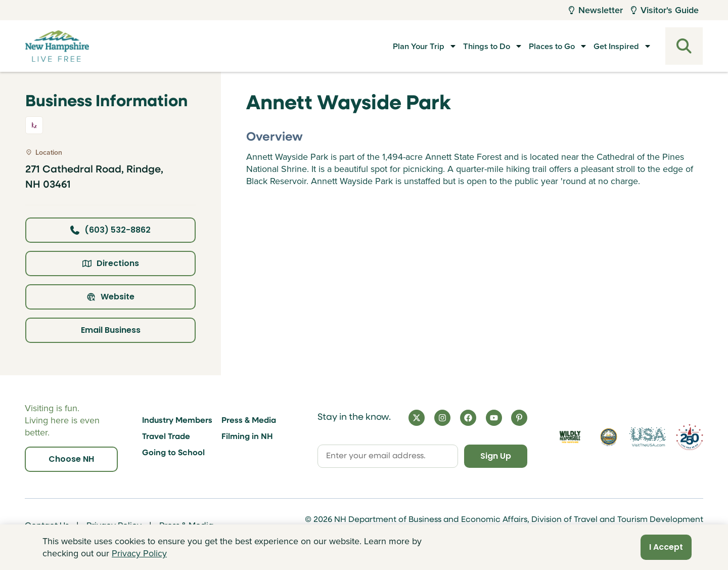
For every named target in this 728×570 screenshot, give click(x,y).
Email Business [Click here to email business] (111, 330)
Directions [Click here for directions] (111, 263)
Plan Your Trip (389, 46)
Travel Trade (166, 437)
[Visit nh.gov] (609, 437)
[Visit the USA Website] (647, 437)
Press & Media (249, 421)
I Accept (666, 547)
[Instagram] (442, 418)
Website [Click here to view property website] (110, 297)
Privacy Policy (139, 553)
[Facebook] (468, 418)
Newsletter (596, 10)
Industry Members (177, 421)
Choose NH (71, 459)
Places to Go (540, 46)
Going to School (173, 453)
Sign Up (496, 456)
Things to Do (466, 46)
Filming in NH (247, 437)
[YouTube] (494, 418)
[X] (417, 418)
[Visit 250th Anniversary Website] (690, 437)
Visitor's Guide (665, 10)
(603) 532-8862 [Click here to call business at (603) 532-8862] (110, 230)
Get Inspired (614, 46)
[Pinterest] (519, 418)
